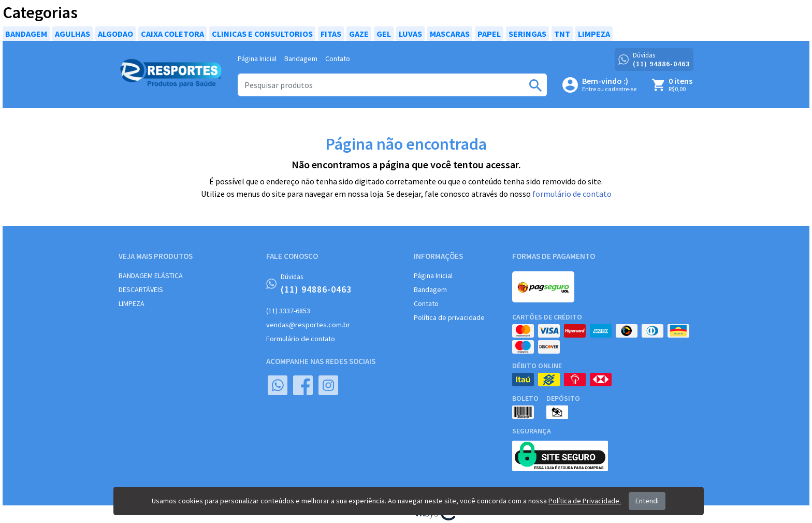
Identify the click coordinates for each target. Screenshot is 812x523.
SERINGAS (527, 34)
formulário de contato (572, 194)
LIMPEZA (594, 34)
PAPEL (489, 34)
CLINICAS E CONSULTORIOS (262, 34)
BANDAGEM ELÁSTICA (151, 275)
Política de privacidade (449, 317)
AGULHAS (72, 34)
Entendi (647, 501)
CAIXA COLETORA (172, 34)
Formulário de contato (301, 339)
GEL (384, 34)
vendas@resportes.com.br (308, 325)
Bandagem (301, 59)
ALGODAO (115, 34)
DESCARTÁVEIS (141, 289)
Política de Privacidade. (585, 501)
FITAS (331, 34)
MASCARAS (450, 34)
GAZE (359, 34)
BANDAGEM (26, 34)
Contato (338, 59)
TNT (562, 34)
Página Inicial (257, 59)
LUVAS (410, 34)
